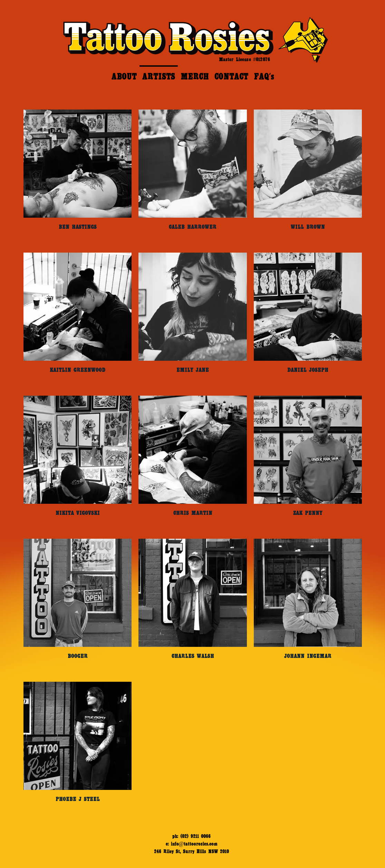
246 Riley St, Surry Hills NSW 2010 (191, 851)
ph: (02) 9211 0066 (191, 836)
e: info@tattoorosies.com (192, 844)
